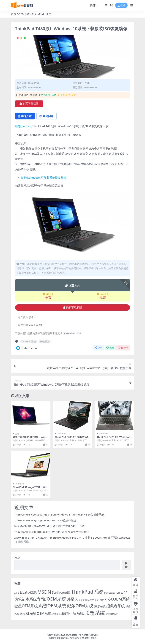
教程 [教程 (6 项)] (23, 614)
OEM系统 (24, 14)
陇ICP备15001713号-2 (60, 638)
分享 (99, 348)
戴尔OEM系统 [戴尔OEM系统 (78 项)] (80, 606)
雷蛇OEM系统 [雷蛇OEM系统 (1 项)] (112, 614)
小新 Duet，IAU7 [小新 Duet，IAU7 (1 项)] (86, 600)
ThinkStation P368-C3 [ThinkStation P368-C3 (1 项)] (114, 593)
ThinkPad (38, 14)
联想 (17, 434)
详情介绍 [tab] (25, 116)
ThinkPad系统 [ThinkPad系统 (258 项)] (87, 592)
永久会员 (103, 294)
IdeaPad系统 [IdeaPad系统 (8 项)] (28, 593)
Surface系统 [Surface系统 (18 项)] (61, 592)
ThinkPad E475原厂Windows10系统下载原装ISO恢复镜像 (114, 439)
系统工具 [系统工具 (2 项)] (56, 614)
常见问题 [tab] (46, 116)
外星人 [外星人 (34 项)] (72, 599)
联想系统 (45, 341)
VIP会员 (48, 294)
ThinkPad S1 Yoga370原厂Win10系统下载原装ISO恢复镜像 (30, 489)
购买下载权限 (29, 104)
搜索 (17, 558)
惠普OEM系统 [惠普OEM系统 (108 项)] (52, 605)
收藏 (110, 348)
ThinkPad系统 (29, 341)
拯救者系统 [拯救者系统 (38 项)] (116, 606)
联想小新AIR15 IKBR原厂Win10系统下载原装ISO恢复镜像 (30, 439)
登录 (121, 5)
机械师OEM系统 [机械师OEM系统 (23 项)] (39, 613)
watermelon (26, 348)
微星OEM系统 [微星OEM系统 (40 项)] (26, 606)
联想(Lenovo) (24, 126)
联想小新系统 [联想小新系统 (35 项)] (73, 613)
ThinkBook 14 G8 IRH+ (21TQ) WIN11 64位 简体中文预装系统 (52, 532)
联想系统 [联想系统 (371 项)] (95, 613)
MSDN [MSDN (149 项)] (44, 592)
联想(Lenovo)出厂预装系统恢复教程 (44, 178)
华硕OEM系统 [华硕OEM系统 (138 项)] (52, 599)
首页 (13, 14)
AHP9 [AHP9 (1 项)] (17, 593)
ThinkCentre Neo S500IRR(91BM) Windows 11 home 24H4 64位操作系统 (59, 514)
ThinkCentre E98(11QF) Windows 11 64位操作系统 (45, 520)
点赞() (123, 348)
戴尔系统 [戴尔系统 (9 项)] (100, 606)
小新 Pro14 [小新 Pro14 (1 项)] (99, 600)
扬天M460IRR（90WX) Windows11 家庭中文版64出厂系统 (50, 526)
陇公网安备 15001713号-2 (83, 638)
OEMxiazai (71, 635)
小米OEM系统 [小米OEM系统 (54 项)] (118, 599)
